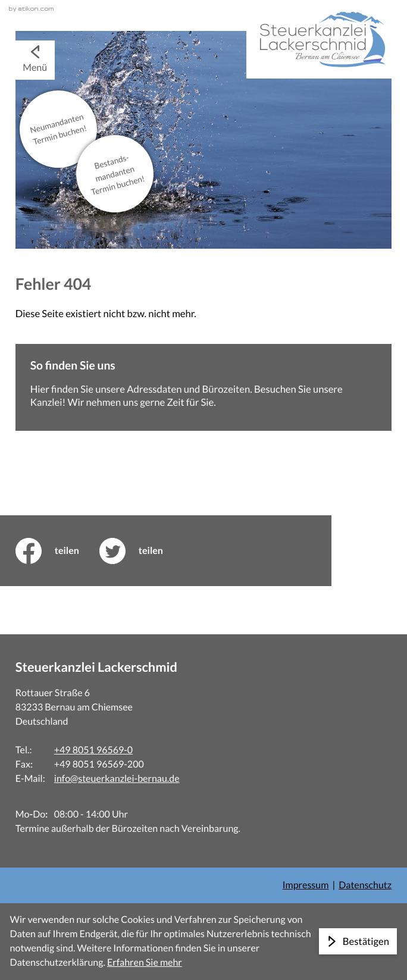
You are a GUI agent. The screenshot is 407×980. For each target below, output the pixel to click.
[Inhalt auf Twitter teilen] (141, 551)
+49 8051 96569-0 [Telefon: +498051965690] (93, 750)
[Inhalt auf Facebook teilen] (57, 551)
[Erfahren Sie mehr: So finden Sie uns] (203, 388)
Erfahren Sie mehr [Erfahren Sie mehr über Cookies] (145, 962)
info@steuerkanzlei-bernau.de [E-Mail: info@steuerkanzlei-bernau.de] (117, 779)
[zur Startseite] (319, 39)
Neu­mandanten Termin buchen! (58, 129)
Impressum (306, 885)
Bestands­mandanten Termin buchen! (118, 175)
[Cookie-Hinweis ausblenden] (358, 941)
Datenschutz (365, 885)
